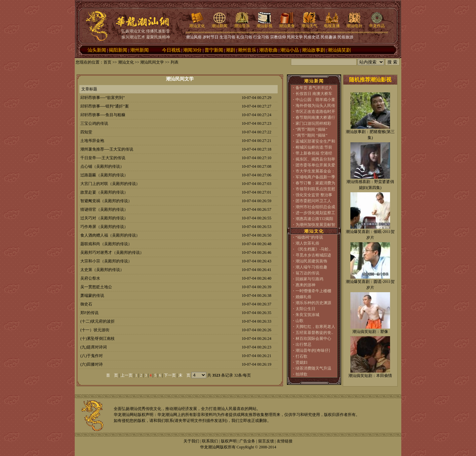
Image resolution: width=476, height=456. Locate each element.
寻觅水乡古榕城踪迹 (313, 255)
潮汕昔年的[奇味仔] (313, 350)
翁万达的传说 (307, 273)
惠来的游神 (305, 285)
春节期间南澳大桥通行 (315, 117)
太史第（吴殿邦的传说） (102, 270)
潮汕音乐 (242, 24)
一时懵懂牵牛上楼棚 (313, 291)
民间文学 (295, 37)
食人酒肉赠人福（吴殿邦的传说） (110, 235)
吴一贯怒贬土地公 (96, 287)
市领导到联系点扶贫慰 (315, 189)
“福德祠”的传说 (309, 237)
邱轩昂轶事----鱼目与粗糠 (103, 115)
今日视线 (171, 50)
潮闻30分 (192, 50)
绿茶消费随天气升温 (313, 368)
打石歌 (301, 356)
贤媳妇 (301, 362)
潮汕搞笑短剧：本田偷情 (370, 376)
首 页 (112, 375)
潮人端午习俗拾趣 (311, 267)
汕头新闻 (97, 50)
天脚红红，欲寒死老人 (315, 327)
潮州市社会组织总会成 (315, 207)
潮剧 (230, 50)
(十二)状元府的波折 (98, 321)
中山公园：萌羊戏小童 (315, 100)
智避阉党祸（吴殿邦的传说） (106, 201)
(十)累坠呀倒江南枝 (98, 339)
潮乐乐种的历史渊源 (313, 303)
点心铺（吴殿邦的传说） (102, 166)
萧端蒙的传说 (92, 296)
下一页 (170, 375)
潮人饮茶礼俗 (307, 243)
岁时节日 (211, 37)
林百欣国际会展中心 (313, 339)
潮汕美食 (287, 24)
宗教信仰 (278, 37)
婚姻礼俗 (303, 297)
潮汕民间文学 (152, 62)
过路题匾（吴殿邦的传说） (104, 175)
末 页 (184, 375)
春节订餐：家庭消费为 (315, 183)
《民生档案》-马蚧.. (313, 249)
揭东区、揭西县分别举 (315, 159)
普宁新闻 (214, 50)
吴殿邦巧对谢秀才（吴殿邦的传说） (112, 252)
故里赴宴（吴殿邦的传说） (104, 192)
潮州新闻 (139, 50)
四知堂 (86, 132)
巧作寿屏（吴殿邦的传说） (104, 227)
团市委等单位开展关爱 (315, 165)
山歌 (299, 321)
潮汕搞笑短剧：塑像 (370, 332)
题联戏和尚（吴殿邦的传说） (106, 244)
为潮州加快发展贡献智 (315, 225)
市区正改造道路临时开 (315, 112)
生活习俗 (227, 37)
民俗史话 (312, 37)
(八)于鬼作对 (92, 356)
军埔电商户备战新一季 (315, 177)
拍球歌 (301, 374)
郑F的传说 (89, 313)
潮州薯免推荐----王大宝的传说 (107, 149)
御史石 (86, 304)
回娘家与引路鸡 (309, 279)
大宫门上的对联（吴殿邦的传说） (110, 184)
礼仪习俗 (244, 37)
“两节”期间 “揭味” (311, 129)
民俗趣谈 (329, 37)
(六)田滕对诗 (92, 364)
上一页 (127, 375)
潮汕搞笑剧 (339, 50)
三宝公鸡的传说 (94, 123)
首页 (107, 62)
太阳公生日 (305, 309)
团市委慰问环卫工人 (313, 201)
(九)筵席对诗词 (94, 347)
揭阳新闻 (118, 50)
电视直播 (332, 24)
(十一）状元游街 (95, 330)
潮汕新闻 (219, 24)
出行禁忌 (303, 344)
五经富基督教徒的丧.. (314, 333)
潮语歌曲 (268, 50)
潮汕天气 (309, 24)
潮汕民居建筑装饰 (311, 261)
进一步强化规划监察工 (315, 213)
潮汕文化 (197, 24)
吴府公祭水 (90, 278)
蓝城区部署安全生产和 (315, 141)
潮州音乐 (247, 50)
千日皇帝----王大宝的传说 (103, 158)
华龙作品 (377, 24)
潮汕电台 (354, 24)
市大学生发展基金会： (315, 171)
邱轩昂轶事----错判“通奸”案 (105, 106)
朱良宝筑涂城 (307, 315)
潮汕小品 (290, 50)
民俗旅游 (345, 37)
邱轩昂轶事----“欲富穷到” (103, 98)
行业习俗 (261, 37)
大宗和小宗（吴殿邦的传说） (106, 261)
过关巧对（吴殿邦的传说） (104, 218)
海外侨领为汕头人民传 (315, 106)
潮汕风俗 (194, 37)
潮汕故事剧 (313, 50)
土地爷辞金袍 (92, 141)
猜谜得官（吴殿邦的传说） (104, 209)
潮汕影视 (264, 24)
